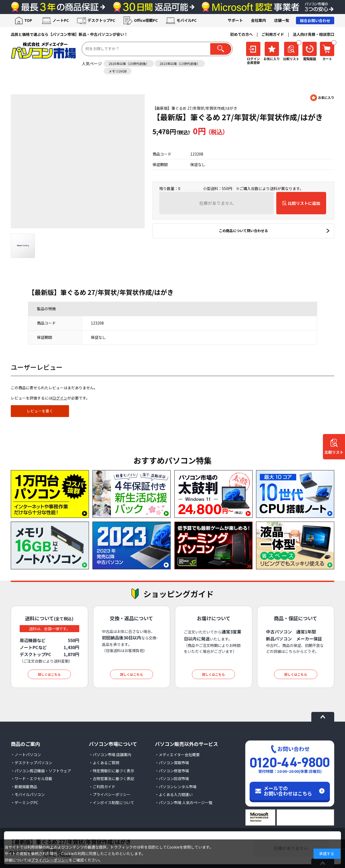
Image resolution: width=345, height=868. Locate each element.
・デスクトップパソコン (32, 763)
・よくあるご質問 (104, 763)
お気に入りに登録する (322, 98)
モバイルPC (187, 20)
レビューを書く (40, 411)
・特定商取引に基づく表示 (112, 771)
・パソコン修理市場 (172, 771)
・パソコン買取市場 (172, 763)
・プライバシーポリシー (110, 794)
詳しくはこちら (49, 674)
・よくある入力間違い (174, 794)
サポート (235, 20)
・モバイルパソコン (28, 794)
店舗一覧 (282, 20)
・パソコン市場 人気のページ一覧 (184, 802)
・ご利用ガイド (102, 787)
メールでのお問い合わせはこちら (288, 791)
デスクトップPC (101, 20)
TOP (28, 20)
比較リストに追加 (304, 203)
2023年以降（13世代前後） (180, 63)
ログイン (60, 398)
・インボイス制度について (112, 802)
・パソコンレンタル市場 (176, 787)
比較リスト (334, 452)
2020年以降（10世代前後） (129, 63)
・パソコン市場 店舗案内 (110, 755)
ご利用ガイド (273, 34)
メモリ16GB (118, 71)
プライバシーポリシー (50, 860)
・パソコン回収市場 (172, 779)
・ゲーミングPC (25, 802)
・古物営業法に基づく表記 (112, 779)
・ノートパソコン (26, 755)
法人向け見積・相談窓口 (313, 34)
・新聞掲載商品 (24, 787)
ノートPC (61, 20)
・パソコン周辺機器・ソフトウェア (41, 771)
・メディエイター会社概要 (177, 755)
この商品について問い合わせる (243, 231)
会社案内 (258, 20)
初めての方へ (241, 34)
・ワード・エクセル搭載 (32, 779)
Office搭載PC (146, 20)
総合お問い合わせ (315, 20)
